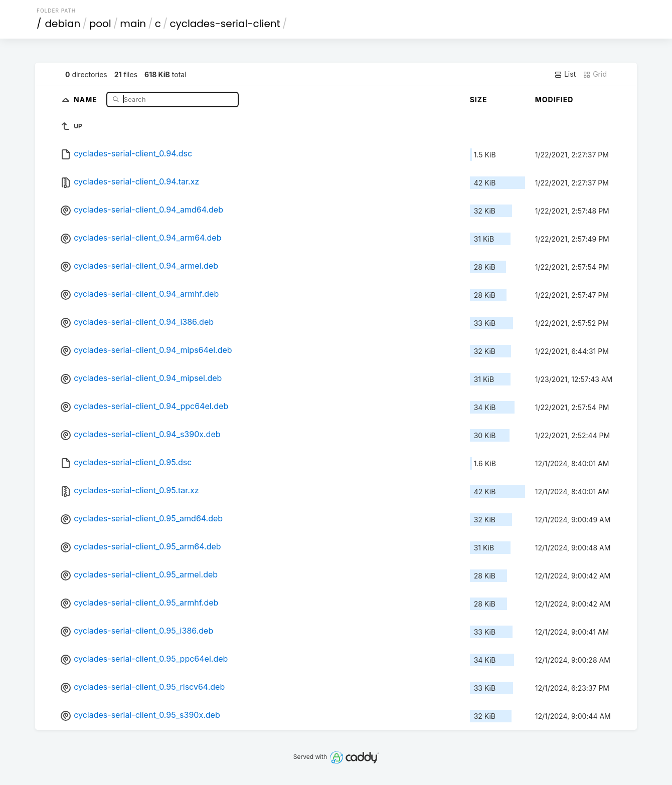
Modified (554, 100)
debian (63, 24)
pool (100, 24)
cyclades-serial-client (225, 24)
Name (87, 99)
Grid (595, 74)
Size (479, 100)
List (565, 74)
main (133, 24)
